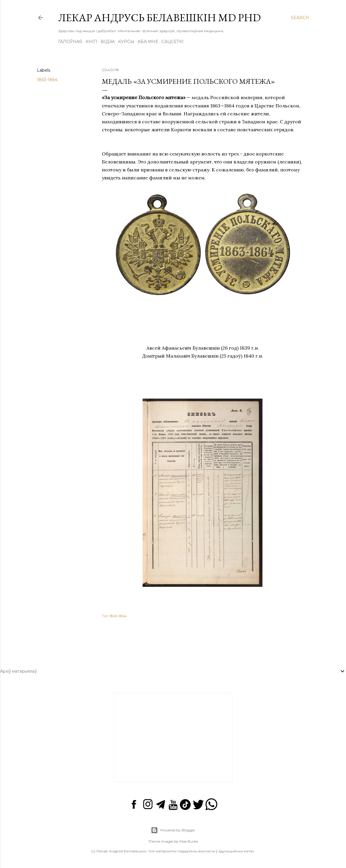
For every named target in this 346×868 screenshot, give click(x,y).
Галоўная (70, 42)
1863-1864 (47, 80)
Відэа (108, 42)
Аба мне (148, 42)
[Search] (300, 18)
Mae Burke (189, 841)
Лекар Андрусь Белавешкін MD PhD (159, 18)
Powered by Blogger (173, 830)
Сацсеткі (173, 42)
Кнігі (92, 42)
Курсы (126, 42)
